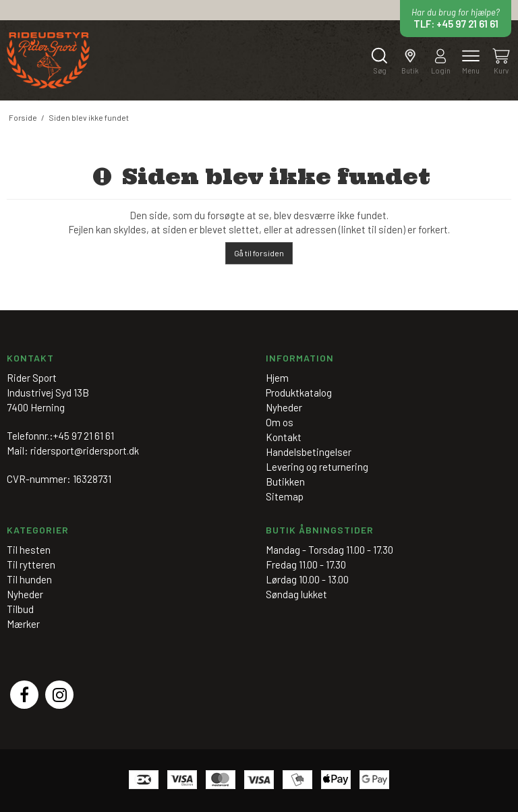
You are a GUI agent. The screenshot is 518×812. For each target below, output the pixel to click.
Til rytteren (31, 564)
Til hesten (29, 550)
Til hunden (29, 579)
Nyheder (25, 594)
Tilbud (20, 609)
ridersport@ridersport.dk (85, 451)
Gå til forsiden (259, 253)
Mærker (23, 624)
